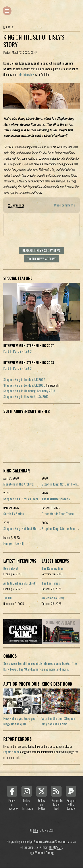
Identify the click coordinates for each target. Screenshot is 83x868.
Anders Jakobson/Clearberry (51, 841)
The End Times (51, 583)
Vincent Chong (44, 853)
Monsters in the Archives (19, 484)
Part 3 (28, 351)
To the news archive (42, 259)
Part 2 (17, 351)
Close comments (64, 205)
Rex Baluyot (11, 568)
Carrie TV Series (14, 514)
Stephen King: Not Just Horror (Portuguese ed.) (33, 529)
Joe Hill (8, 598)
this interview (26, 75)
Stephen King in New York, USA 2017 (26, 397)
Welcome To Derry (53, 598)
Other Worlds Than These (58, 514)
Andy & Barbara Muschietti (20, 583)
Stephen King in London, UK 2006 (24, 380)
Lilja (35, 830)
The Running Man (53, 568)
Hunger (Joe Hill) (14, 543)
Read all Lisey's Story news (41, 250)
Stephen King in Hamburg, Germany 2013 (29, 391)
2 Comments (16, 205)
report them (11, 752)
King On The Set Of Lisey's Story (34, 41)
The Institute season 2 (56, 499)
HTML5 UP (56, 847)
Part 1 (7, 351)
